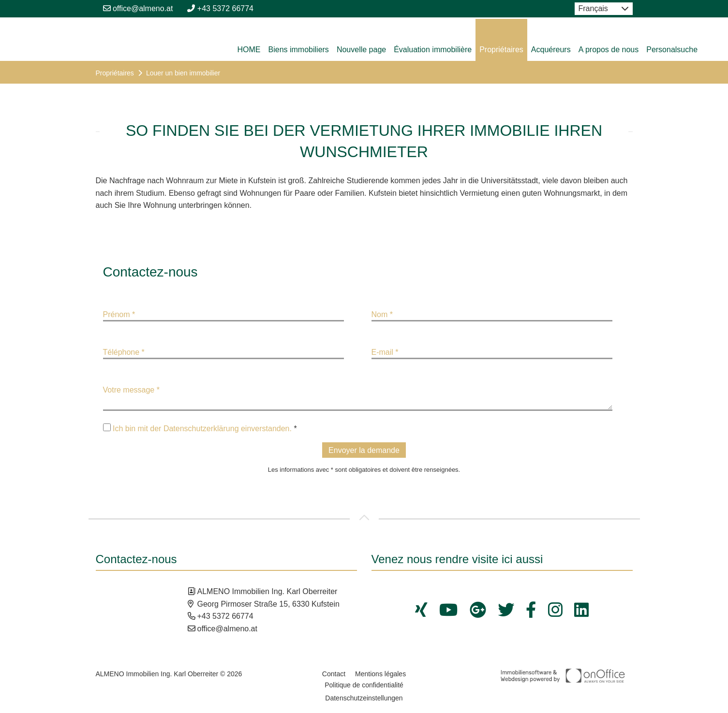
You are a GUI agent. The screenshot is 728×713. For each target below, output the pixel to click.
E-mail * (385, 352)
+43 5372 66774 (220, 8)
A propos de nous (609, 50)
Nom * (382, 314)
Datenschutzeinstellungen (364, 698)
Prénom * (119, 314)
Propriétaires (501, 50)
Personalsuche (672, 50)
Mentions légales (380, 674)
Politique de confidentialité (364, 685)
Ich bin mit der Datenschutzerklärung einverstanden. (202, 429)
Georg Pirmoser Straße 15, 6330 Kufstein (268, 604)
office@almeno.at (138, 8)
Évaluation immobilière (433, 50)
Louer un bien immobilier (183, 73)
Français (593, 8)
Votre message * (131, 390)
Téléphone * (124, 352)
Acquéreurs (551, 50)
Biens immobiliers (299, 50)
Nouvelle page (361, 50)
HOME (249, 50)
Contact (334, 674)
